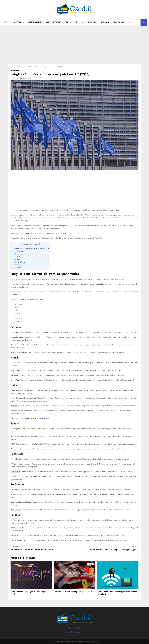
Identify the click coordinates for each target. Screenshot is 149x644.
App (130, 22)
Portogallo (19, 265)
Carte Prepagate (54, 22)
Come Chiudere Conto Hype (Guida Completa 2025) (29, 593)
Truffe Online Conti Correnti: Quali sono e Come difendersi (117, 593)
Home (6, 22)
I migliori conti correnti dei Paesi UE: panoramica (30, 248)
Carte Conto (18, 22)
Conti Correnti (72, 22)
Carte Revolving (89, 22)
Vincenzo (16, 78)
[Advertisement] (74, 44)
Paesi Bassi (20, 262)
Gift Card (105, 22)
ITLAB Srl (96, 642)
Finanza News (119, 22)
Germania (19, 251)
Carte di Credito (35, 22)
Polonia (18, 268)
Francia (18, 254)
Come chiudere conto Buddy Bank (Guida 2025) (73, 592)
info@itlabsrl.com (75, 632)
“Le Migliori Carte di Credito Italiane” (35, 418)
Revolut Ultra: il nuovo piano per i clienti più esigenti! (114, 550)
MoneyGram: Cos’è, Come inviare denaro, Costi (32, 550)
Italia (17, 257)
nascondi (36, 244)
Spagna (18, 259)
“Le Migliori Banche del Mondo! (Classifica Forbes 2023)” (43, 233)
